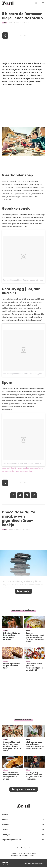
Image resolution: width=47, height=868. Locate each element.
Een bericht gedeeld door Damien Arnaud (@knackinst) (25, 280)
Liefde (5, 830)
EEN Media (41, 863)
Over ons (22, 853)
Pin (27, 495)
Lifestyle (6, 835)
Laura (28, 529)
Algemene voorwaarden (20, 855)
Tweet (20, 495)
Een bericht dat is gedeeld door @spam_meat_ (21, 463)
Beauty (5, 819)
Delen (13, 495)
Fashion (5, 825)
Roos (27, 22)
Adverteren (31, 853)
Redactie (15, 853)
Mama (5, 814)
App (34, 495)
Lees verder (23, 591)
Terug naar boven (22, 789)
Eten (4, 22)
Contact (32, 855)
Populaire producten (11, 840)
